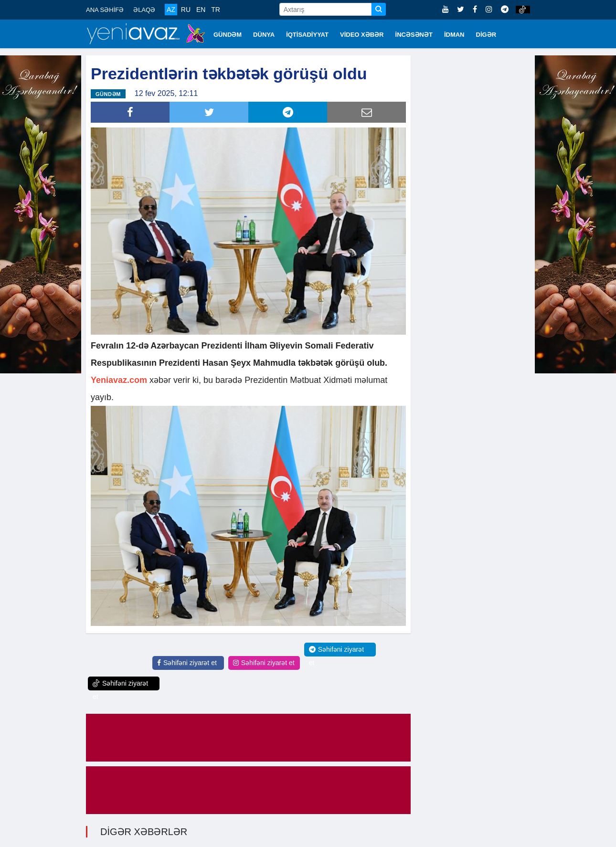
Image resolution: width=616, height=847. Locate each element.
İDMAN (454, 35)
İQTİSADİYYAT (307, 35)
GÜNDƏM (228, 35)
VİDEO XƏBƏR (362, 35)
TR (216, 10)
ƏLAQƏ (144, 10)
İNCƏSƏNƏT (414, 35)
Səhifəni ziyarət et (187, 663)
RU (186, 10)
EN (201, 10)
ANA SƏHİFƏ (105, 10)
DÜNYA (264, 35)
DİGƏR (486, 35)
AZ (171, 10)
